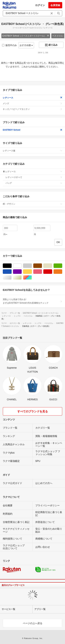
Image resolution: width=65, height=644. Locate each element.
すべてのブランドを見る (33, 411)
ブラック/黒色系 (12, 266)
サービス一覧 (8, 609)
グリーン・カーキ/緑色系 (62, 266)
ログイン (40, 5)
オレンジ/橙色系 (62, 272)
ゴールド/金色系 (22, 278)
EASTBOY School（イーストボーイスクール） (26, 36)
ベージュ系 (52, 266)
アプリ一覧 (40, 609)
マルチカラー (32, 278)
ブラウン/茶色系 (42, 266)
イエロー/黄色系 (32, 272)
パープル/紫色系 (22, 272)
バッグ (34, 183)
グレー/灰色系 (32, 266)
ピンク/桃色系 (42, 272)
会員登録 (55, 5)
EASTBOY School (32, 130)
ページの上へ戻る (33, 623)
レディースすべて (34, 177)
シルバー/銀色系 (12, 278)
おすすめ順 (26, 45)
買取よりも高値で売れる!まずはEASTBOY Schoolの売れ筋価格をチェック (32, 301)
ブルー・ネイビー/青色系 (12, 272)
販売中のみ (9, 45)
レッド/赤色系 (52, 272)
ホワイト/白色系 (22, 266)
